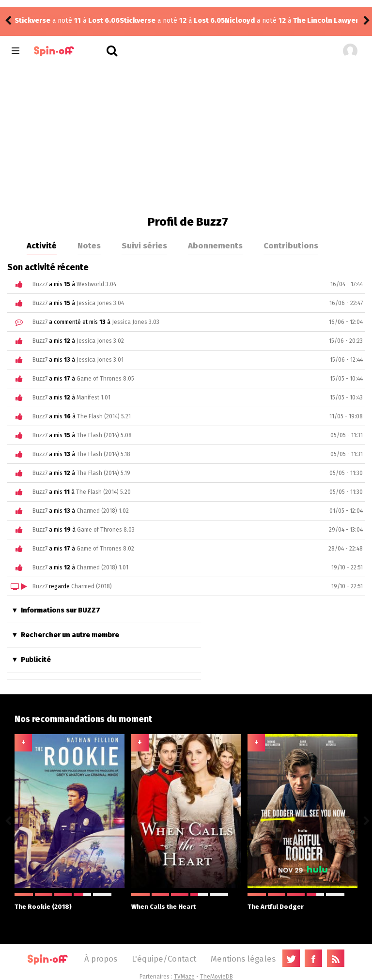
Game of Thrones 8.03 (106, 530)
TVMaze (184, 977)
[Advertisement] (186, 138)
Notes (89, 245)
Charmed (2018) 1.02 (103, 511)
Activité (42, 245)
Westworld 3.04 (96, 284)
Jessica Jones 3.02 (100, 341)
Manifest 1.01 (93, 398)
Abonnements (215, 245)
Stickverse (32, 21)
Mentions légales (243, 959)
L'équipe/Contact (164, 959)
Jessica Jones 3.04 (100, 303)
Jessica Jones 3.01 (100, 360)
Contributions (291, 245)
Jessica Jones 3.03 (136, 322)
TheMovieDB (217, 977)
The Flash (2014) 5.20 (103, 492)
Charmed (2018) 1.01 (102, 567)
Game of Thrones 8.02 (105, 549)
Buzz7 (40, 284)
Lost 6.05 (104, 21)
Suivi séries (144, 245)
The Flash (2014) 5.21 (104, 416)
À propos (101, 959)
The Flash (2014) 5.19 (103, 473)
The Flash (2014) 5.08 (104, 435)
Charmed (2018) (92, 586)
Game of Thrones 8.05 (105, 379)
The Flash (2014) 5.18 (103, 454)
